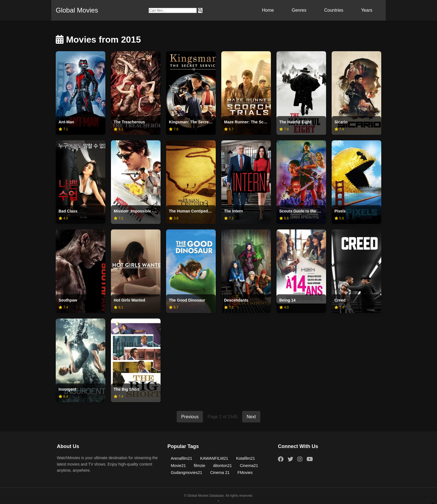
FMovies (245, 473)
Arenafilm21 (182, 458)
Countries (334, 10)
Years (367, 10)
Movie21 (178, 466)
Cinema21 (249, 466)
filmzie (200, 466)
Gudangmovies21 (187, 473)
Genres (299, 10)
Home (268, 10)
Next (251, 417)
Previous (190, 417)
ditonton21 (223, 466)
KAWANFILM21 (214, 458)
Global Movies (77, 10)
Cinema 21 (220, 473)
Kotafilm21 (246, 458)
